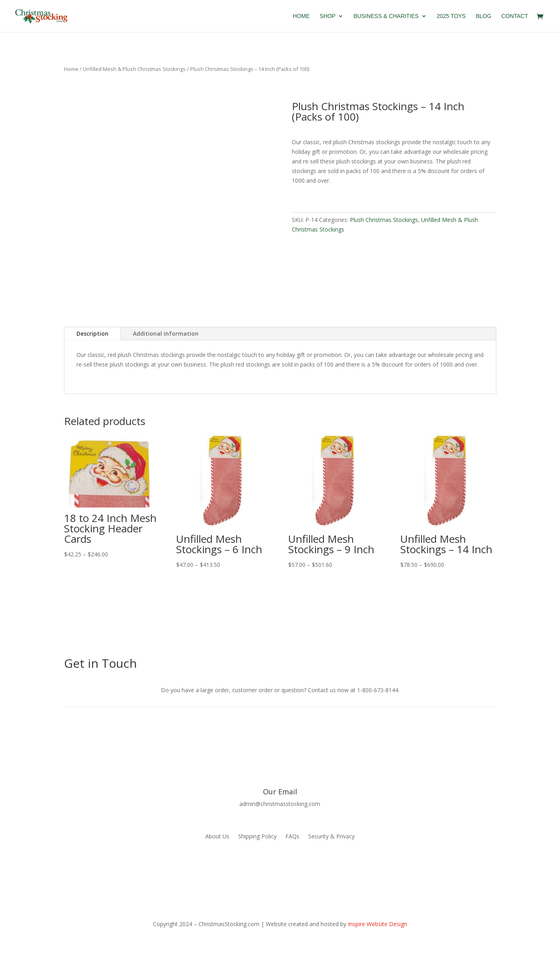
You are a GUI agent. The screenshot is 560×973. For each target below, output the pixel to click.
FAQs (292, 837)
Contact (515, 16)
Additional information (166, 333)
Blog (483, 16)
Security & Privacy (331, 837)
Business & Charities (386, 16)
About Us (217, 837)
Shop (328, 16)
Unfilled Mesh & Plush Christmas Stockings (134, 69)
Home (301, 16)
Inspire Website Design (377, 924)
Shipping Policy (257, 837)
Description (92, 333)
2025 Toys (451, 16)
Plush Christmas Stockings (384, 220)
